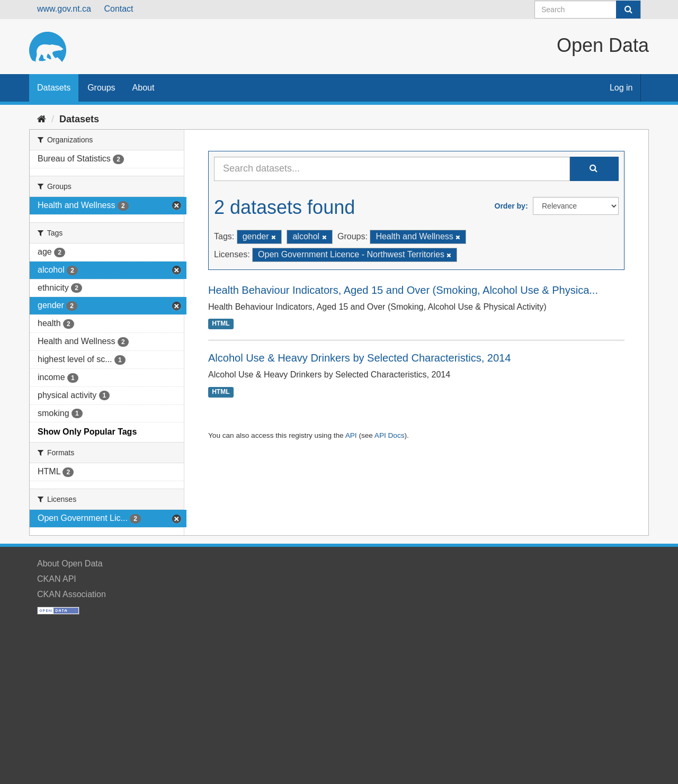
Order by (510, 206)
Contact (118, 9)
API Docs (390, 435)
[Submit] (628, 10)
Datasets (54, 88)
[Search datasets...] (392, 169)
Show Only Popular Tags (87, 432)
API (351, 435)
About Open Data (70, 564)
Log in (621, 88)
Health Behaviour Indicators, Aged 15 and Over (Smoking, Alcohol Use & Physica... (403, 290)
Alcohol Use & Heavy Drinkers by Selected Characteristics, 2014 (359, 358)
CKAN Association (72, 594)
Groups (101, 88)
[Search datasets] (588, 10)
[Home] (42, 119)
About (144, 88)
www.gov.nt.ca (64, 9)
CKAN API (57, 579)
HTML (221, 324)
